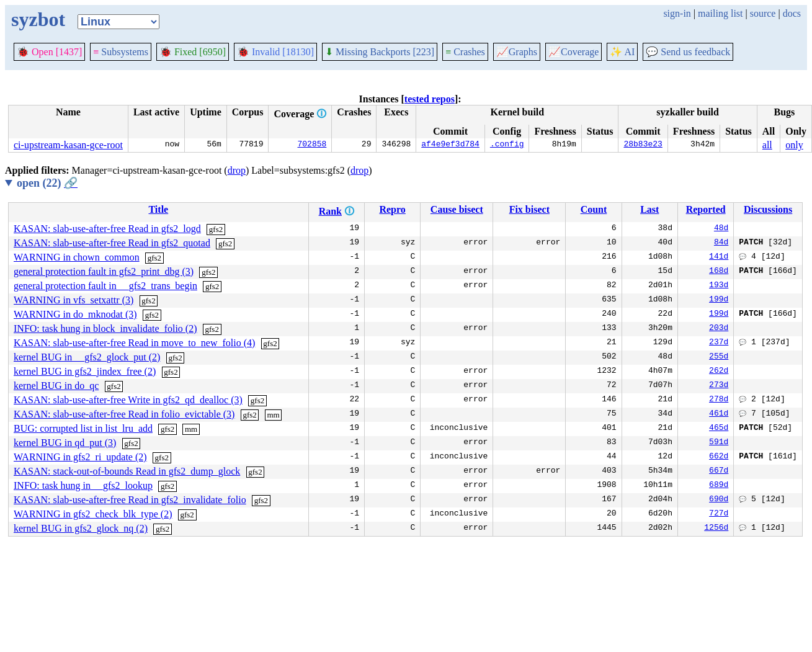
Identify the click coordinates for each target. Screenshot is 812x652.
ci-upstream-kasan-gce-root (68, 145)
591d (719, 443)
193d (719, 286)
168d (719, 272)
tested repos (430, 99)
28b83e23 (643, 145)
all (767, 145)
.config (507, 145)
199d (719, 300)
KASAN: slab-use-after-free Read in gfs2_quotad (112, 243)
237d (719, 343)
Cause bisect (457, 209)
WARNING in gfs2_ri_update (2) (80, 457)
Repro (392, 209)
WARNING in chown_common (77, 257)
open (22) (47, 183)
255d (719, 357)
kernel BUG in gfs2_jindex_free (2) (85, 371)
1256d (716, 529)
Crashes (465, 52)
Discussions (768, 209)
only (794, 145)
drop (237, 170)
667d (719, 471)
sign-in (677, 13)
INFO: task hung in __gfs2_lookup (83, 485)
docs (792, 13)
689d (719, 486)
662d (719, 457)
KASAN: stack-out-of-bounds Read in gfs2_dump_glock (127, 471)
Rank (330, 211)
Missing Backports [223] (380, 52)
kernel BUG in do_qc (56, 386)
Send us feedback (688, 52)
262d (719, 372)
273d (719, 386)
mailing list (720, 13)
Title (158, 209)
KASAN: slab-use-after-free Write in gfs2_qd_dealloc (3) (128, 400)
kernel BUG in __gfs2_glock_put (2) (87, 357)
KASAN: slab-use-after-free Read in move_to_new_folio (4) (134, 343)
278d (719, 400)
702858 (312, 145)
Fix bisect (529, 209)
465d (719, 429)
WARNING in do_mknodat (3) (75, 314)
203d (719, 329)
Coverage (573, 52)
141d (719, 257)
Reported (706, 209)
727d (719, 514)
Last (649, 209)
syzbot (38, 19)
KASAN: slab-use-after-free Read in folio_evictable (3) (124, 414)
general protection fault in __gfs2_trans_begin (105, 286)
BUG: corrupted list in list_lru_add (83, 428)
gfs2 (216, 229)
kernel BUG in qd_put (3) (65, 443)
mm (273, 415)
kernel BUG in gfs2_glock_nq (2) (81, 528)
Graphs (517, 52)
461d (719, 414)
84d (721, 243)
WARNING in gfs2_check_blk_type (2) (93, 514)
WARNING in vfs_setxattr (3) (74, 300)
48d (721, 229)
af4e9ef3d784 (450, 145)
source (763, 13)
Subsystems (121, 52)
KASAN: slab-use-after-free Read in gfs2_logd (107, 229)
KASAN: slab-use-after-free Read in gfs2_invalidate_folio (130, 500)
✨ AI (622, 52)
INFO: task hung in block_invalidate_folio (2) (105, 328)
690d (719, 500)
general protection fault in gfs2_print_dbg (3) (104, 271)
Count (594, 209)
